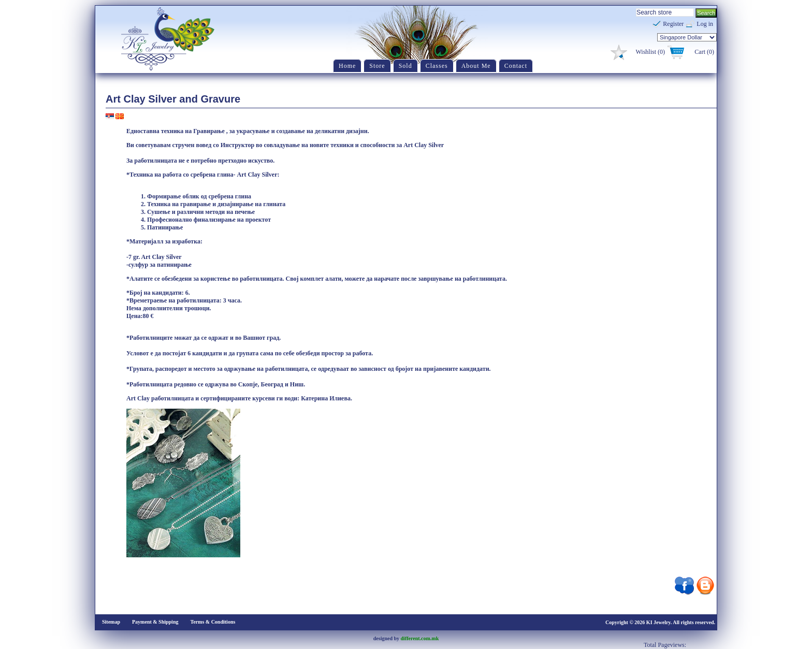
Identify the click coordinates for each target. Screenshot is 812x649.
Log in (705, 24)
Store (377, 66)
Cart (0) (704, 52)
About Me (476, 66)
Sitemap (111, 622)
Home (347, 66)
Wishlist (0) (650, 52)
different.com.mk (420, 638)
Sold (405, 66)
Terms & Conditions (213, 622)
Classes (437, 66)
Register (673, 24)
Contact (516, 66)
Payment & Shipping (155, 622)
